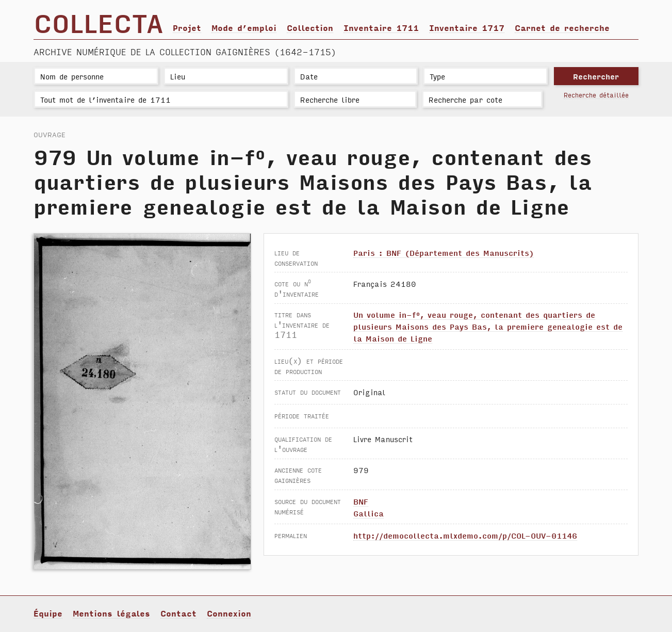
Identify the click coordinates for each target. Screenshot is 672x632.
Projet (187, 27)
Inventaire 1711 (381, 27)
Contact (178, 613)
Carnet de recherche (562, 27)
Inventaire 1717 (467, 27)
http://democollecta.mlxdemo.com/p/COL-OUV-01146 (465, 535)
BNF (361, 501)
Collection (310, 27)
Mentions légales (111, 613)
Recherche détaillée (596, 95)
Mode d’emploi (244, 27)
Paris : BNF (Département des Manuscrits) (444, 253)
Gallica (368, 513)
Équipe (48, 613)
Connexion (229, 613)
